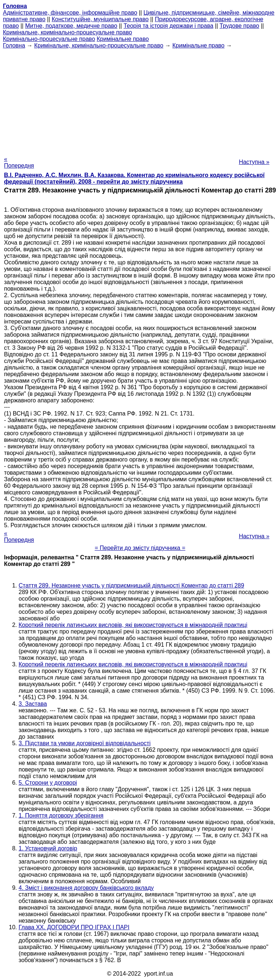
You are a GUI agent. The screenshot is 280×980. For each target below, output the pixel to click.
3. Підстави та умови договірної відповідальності (85, 743)
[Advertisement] (140, 100)
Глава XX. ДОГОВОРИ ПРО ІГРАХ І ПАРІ (74, 927)
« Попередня (19, 162)
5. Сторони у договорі (48, 783)
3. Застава (33, 704)
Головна (14, 45)
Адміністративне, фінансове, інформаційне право (70, 13)
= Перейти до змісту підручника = (140, 548)
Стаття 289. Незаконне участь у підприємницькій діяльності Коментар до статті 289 (131, 585)
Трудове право (239, 26)
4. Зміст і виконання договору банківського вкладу (86, 888)
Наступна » (254, 162)
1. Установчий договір (48, 848)
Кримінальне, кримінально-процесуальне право (67, 32)
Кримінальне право (123, 39)
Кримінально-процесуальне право (49, 39)
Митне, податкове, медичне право (71, 26)
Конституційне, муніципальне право (100, 19)
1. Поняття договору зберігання (61, 816)
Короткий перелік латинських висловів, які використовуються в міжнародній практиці (133, 625)
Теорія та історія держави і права (168, 26)
